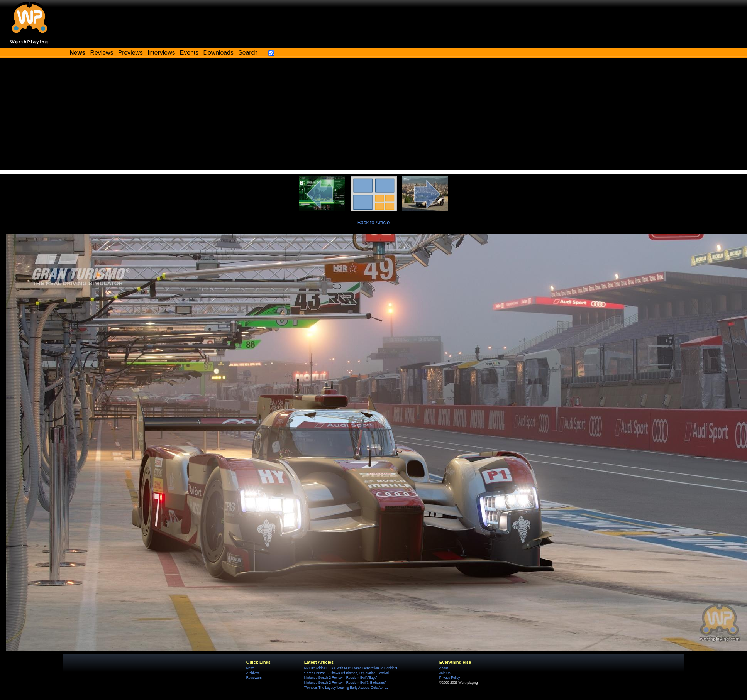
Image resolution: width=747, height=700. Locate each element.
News (250, 668)
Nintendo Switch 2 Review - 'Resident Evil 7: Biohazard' (345, 683)
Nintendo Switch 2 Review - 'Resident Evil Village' (341, 678)
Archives (253, 673)
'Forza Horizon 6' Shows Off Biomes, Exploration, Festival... (348, 673)
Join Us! (445, 673)
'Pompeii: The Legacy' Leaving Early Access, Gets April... (346, 688)
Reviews (102, 53)
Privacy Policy (450, 678)
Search (248, 53)
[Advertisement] (374, 116)
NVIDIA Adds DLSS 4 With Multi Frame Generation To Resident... (352, 668)
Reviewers (254, 678)
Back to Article (374, 222)
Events (189, 53)
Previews (130, 53)
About (444, 668)
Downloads (219, 53)
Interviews (161, 53)
